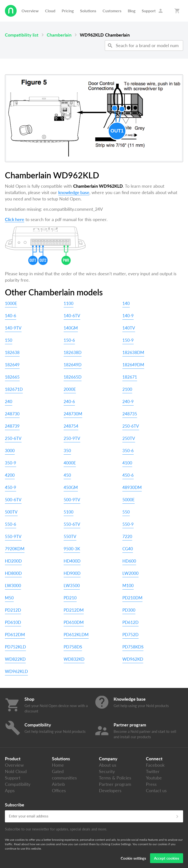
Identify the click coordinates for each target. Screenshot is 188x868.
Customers (112, 11)
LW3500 (72, 585)
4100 (127, 463)
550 (126, 512)
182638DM (133, 352)
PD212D (13, 610)
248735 (130, 414)
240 (9, 401)
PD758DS (73, 647)
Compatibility (18, 784)
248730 (12, 414)
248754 (71, 426)
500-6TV (13, 500)
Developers (110, 790)
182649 (12, 365)
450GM (71, 487)
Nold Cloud (16, 771)
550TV (70, 536)
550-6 (11, 524)
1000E (11, 303)
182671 (130, 377)
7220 (127, 536)
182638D (73, 352)
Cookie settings (133, 858)
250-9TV (72, 438)
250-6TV (131, 426)
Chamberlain (59, 35)
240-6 (69, 401)
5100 (69, 512)
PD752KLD (15, 647)
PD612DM (15, 635)
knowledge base (74, 192)
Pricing (68, 11)
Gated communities (64, 775)
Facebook (155, 765)
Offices (59, 790)
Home (58, 765)
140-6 (11, 316)
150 (9, 340)
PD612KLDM (76, 635)
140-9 (128, 316)
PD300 (129, 610)
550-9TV (13, 536)
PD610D (13, 622)
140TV (129, 328)
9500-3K (72, 549)
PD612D (130, 622)
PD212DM (74, 610)
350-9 (11, 463)
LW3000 (13, 585)
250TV (129, 438)
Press (151, 784)
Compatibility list (22, 35)
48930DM (132, 487)
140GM (71, 328)
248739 (12, 426)
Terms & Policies (115, 778)
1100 (69, 303)
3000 (10, 451)
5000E (129, 500)
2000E (70, 389)
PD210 (70, 598)
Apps (10, 790)
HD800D (13, 573)
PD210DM (132, 598)
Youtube (154, 778)
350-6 (128, 451)
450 (67, 475)
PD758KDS (133, 647)
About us (108, 765)
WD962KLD (16, 671)
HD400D (72, 561)
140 (126, 303)
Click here (15, 219)
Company (108, 759)
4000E (70, 463)
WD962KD (133, 659)
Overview (30, 11)
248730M (73, 414)
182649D (73, 365)
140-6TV (72, 316)
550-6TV (72, 524)
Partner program (115, 784)
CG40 (128, 549)
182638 (12, 352)
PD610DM (74, 622)
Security (107, 771)
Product (13, 759)
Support (149, 11)
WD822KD (15, 659)
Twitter (153, 771)
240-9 (128, 401)
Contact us (156, 790)
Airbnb (58, 784)
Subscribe (15, 805)
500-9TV (72, 500)
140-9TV (13, 328)
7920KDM (15, 549)
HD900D (72, 573)
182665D (73, 377)
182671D (14, 389)
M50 (9, 598)
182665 (12, 377)
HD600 (129, 561)
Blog (132, 11)
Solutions (88, 11)
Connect (154, 759)
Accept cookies (167, 858)
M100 (128, 585)
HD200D (13, 561)
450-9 (11, 487)
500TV (11, 512)
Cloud (50, 11)
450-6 (128, 475)
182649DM (133, 365)
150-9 (128, 340)
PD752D (130, 635)
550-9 (128, 524)
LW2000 (130, 573)
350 (67, 451)
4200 (10, 475)
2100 (127, 389)
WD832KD (74, 659)
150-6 (69, 340)
